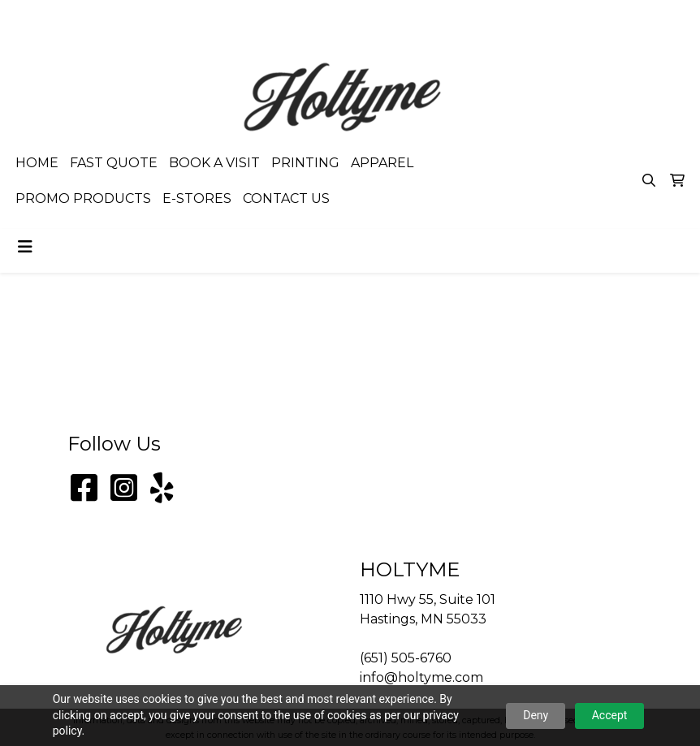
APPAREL (382, 163)
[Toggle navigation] (25, 247)
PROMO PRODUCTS (83, 198)
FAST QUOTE (114, 163)
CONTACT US (286, 198)
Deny (536, 715)
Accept (610, 715)
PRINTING (305, 163)
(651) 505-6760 (501, 17)
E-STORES (197, 198)
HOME (37, 163)
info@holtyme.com (620, 17)
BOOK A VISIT (214, 163)
